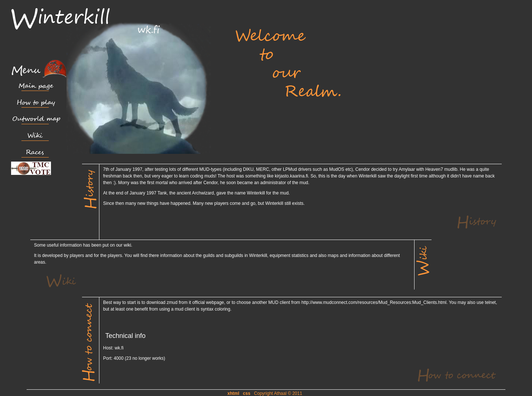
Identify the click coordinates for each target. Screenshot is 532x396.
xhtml (233, 393)
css (247, 393)
